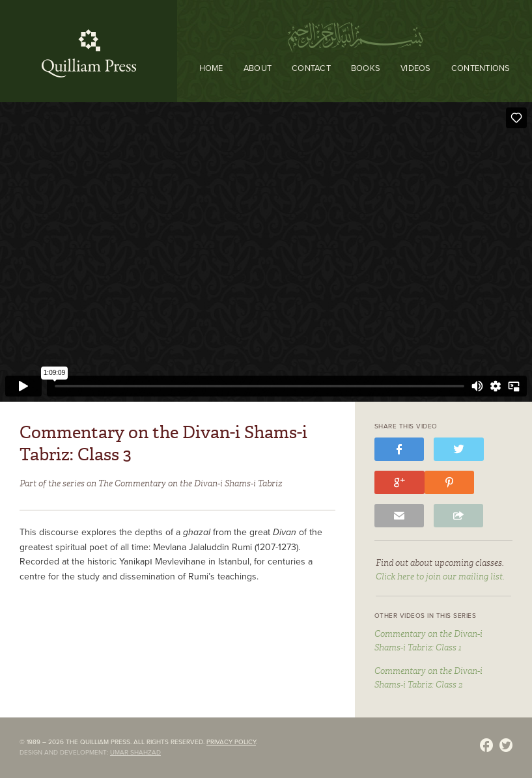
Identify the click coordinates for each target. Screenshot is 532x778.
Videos (416, 68)
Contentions (481, 68)
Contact (311, 68)
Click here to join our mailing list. (440, 577)
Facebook (486, 747)
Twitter (506, 747)
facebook (399, 451)
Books (366, 68)
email (399, 517)
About (258, 68)
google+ (399, 484)
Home (211, 68)
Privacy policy (231, 742)
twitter (459, 451)
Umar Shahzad (135, 753)
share (458, 517)
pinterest (449, 484)
